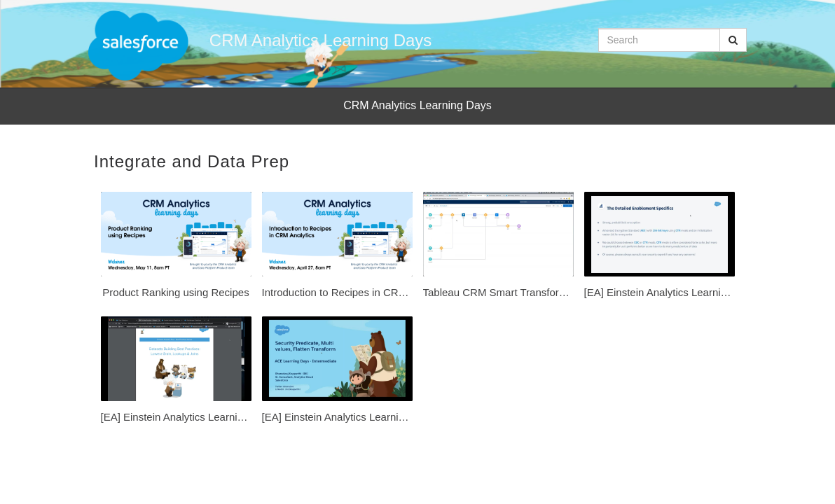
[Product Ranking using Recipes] (176, 248)
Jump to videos (0, 0)
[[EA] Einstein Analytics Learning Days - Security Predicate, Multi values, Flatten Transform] (337, 373)
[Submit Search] (733, 40)
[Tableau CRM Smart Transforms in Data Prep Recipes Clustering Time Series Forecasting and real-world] (498, 248)
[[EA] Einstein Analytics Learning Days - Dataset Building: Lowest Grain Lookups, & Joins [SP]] (176, 373)
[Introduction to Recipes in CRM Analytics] (337, 248)
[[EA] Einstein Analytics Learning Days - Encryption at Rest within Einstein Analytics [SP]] (660, 248)
